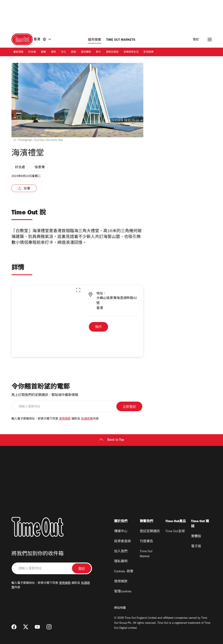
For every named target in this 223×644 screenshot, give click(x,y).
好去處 (32, 52)
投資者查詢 (122, 542)
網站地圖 (120, 608)
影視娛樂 (149, 52)
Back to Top (112, 440)
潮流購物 (86, 52)
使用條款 (65, 419)
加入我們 (121, 552)
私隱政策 (87, 419)
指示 (98, 327)
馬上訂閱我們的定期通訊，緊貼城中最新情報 (45, 395)
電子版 (196, 547)
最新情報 (18, 52)
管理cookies (123, 592)
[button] (78, 290)
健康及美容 (112, 52)
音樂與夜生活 (131, 52)
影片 (98, 52)
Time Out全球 (175, 532)
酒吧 (53, 52)
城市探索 (94, 40)
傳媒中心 (121, 532)
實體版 (196, 537)
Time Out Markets (121, 40)
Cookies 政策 (124, 572)
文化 (63, 52)
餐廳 (43, 52)
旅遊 (73, 52)
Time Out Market (146, 554)
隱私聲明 (121, 562)
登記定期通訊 (150, 532)
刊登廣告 (146, 542)
